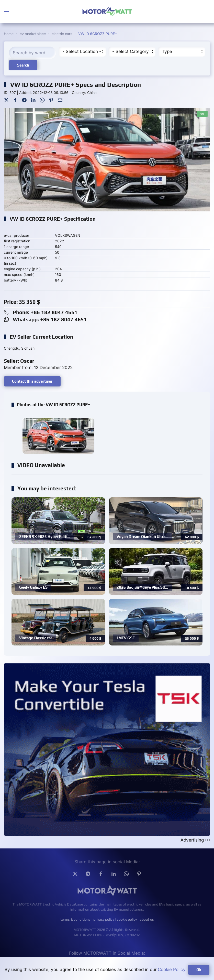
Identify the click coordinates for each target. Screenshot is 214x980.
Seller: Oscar (19, 361)
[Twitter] (6, 100)
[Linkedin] (114, 874)
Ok (199, 970)
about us (147, 919)
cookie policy (127, 919)
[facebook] (101, 874)
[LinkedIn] (33, 100)
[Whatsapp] (126, 874)
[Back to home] (107, 12)
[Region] (82, 52)
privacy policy (104, 919)
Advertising (195, 840)
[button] (6, 12)
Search (23, 65)
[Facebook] (15, 100)
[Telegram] (24, 100)
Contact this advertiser (32, 381)
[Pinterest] (51, 100)
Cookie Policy (172, 970)
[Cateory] (132, 52)
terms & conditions (75, 919)
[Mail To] (60, 100)
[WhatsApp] (42, 100)
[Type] (182, 52)
